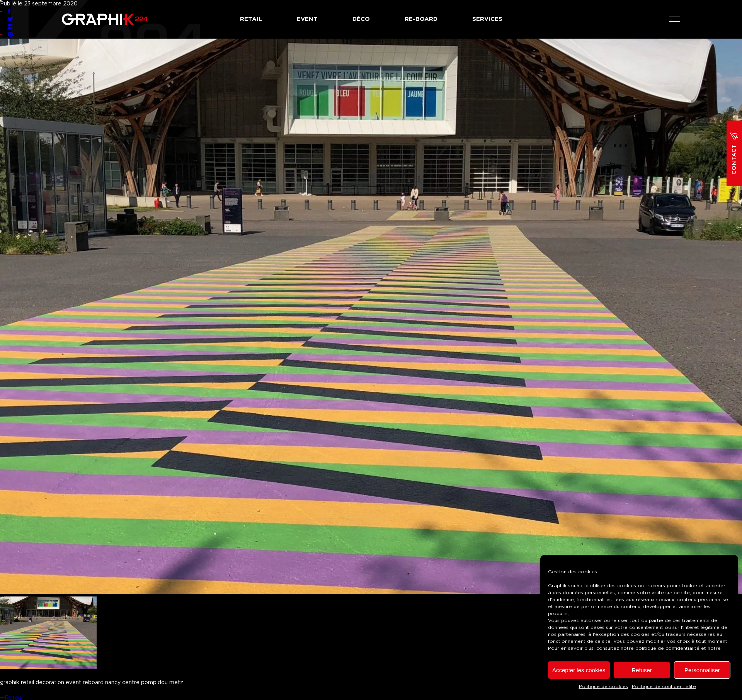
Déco (361, 19)
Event (307, 19)
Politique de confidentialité (664, 686)
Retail (251, 19)
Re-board (421, 19)
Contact (734, 153)
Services (487, 19)
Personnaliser (702, 670)
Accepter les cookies (579, 670)
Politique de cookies (603, 686)
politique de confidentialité (667, 648)
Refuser (642, 670)
